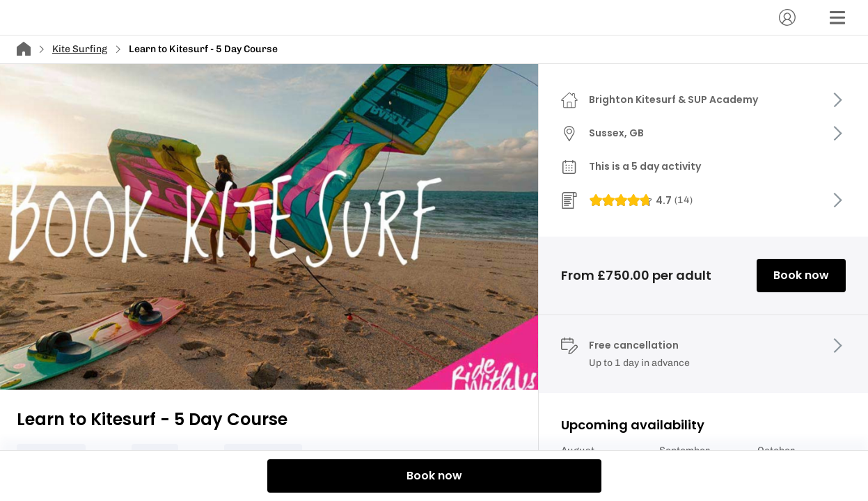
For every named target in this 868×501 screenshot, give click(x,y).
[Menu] (837, 17)
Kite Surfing (80, 49)
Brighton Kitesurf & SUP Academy (673, 100)
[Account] (787, 17)
